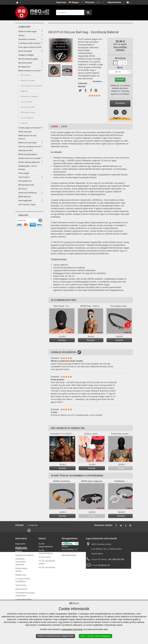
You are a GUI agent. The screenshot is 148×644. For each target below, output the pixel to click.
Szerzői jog (21, 585)
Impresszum (21, 589)
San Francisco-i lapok (27, 204)
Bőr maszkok (25, 75)
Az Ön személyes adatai (47, 562)
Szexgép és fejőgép (26, 55)
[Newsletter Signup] (40, 221)
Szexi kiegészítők (25, 200)
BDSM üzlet (21, 547)
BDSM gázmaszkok (28, 112)
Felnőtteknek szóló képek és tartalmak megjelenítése (61, 51)
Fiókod (42, 538)
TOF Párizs (23, 189)
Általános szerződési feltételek (20, 562)
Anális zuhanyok (25, 132)
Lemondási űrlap (23, 599)
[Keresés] (88, 12)
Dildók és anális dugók (27, 31)
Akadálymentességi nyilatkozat (25, 594)
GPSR (64, 126)
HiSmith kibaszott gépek (28, 59)
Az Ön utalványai (47, 567)
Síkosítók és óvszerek (27, 39)
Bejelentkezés (115, 2)
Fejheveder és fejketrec (29, 96)
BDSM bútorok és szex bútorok (27, 137)
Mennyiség (120, 58)
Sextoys (21, 35)
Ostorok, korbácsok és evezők (31, 146)
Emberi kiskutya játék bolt (29, 162)
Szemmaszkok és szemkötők (31, 86)
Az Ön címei (44, 557)
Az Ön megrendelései (46, 545)
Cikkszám (83, 83)
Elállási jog (21, 575)
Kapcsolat (61, 2)
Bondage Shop (24, 67)
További (71, 71)
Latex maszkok (26, 102)
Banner (19, 551)
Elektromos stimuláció (27, 143)
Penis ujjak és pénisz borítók (30, 47)
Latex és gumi (24, 177)
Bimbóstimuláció (25, 63)
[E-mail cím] (27, 221)
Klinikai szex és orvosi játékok (30, 158)
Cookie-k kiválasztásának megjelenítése (55, 636)
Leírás (54, 126)
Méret (120, 68)
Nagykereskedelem (25, 555)
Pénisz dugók (24, 173)
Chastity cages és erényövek (30, 128)
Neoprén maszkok (27, 80)
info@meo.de (104, 565)
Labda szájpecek (27, 118)
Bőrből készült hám (26, 185)
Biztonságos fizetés (21, 570)
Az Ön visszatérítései (45, 552)
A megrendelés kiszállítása (23, 580)
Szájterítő (24, 123)
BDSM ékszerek (24, 197)
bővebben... (98, 81)
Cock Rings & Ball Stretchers (30, 43)
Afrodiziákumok (25, 181)
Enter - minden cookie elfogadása (96, 636)
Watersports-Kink (25, 150)
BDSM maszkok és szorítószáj (30, 71)
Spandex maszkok (27, 107)
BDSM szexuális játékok (28, 154)
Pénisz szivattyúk (25, 51)
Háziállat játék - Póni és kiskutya (28, 168)
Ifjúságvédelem (69, 555)
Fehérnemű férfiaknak (27, 193)
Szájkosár (24, 91)
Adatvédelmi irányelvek (72, 629)
